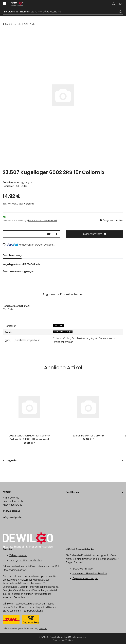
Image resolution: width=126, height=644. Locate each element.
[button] (114, 4)
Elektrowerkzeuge (63, 332)
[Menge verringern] (7, 234)
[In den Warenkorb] (5, 33)
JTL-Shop (69, 640)
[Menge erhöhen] (57, 234)
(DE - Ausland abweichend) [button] (42, 220)
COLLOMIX (59, 326)
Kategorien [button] (10, 460)
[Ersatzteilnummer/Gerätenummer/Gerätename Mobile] (60, 12)
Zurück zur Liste (13, 24)
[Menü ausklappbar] (4, 2)
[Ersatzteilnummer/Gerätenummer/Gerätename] (121, 12)
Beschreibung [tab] (12, 255)
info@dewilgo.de (12, 517)
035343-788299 (11, 511)
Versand (29, 204)
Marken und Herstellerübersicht (90, 574)
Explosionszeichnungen (85, 578)
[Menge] (27, 234)
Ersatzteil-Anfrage (83, 569)
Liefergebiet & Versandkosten (26, 560)
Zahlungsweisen (18, 555)
